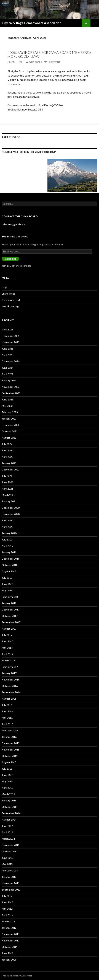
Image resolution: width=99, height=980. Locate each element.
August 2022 (9, 438)
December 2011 (11, 934)
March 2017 (8, 660)
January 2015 (9, 800)
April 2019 (7, 546)
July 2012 (7, 896)
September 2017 (11, 622)
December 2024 (11, 361)
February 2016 (10, 730)
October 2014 (10, 807)
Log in (5, 287)
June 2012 (8, 902)
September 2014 (11, 813)
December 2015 (11, 743)
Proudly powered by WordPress (17, 976)
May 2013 (7, 864)
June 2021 (8, 482)
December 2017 (11, 610)
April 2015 (7, 788)
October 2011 (10, 947)
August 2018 (9, 571)
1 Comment (54, 62)
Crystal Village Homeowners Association (32, 23)
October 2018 (10, 565)
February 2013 (10, 870)
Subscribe (10, 259)
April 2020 (7, 527)
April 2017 (7, 654)
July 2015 (7, 769)
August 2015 (9, 762)
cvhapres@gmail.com (13, 224)
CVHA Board (35, 62)
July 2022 (7, 444)
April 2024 (7, 374)
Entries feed (9, 294)
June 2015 (8, 775)
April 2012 (7, 915)
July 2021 (7, 476)
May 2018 (7, 590)
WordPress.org (10, 306)
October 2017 (10, 616)
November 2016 (11, 680)
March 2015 (8, 794)
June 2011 (8, 953)
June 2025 (8, 349)
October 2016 (10, 686)
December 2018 (11, 559)
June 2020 (8, 520)
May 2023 (7, 406)
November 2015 (11, 750)
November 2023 (11, 387)
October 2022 (10, 431)
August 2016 (9, 699)
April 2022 (7, 457)
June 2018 (8, 584)
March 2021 (8, 495)
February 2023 (10, 412)
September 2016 (11, 692)
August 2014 (9, 820)
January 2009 (9, 960)
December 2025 (11, 336)
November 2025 (11, 342)
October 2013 (10, 851)
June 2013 (8, 858)
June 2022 (8, 450)
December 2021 (11, 469)
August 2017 (9, 629)
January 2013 (9, 877)
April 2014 (7, 832)
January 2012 (9, 928)
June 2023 (8, 399)
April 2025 (7, 355)
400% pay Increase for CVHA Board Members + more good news (49, 54)
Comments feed (11, 300)
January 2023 (9, 419)
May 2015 (7, 781)
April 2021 (7, 489)
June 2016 (8, 711)
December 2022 (11, 425)
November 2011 (11, 940)
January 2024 (9, 380)
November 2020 (11, 514)
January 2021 (9, 501)
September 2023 (11, 393)
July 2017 (7, 635)
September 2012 (11, 890)
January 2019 (9, 552)
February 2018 (10, 597)
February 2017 (10, 667)
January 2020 (9, 533)
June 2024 (8, 368)
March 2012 (8, 921)
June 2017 (8, 641)
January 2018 (9, 603)
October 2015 (10, 756)
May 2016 (7, 718)
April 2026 (7, 329)
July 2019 (7, 540)
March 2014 (8, 839)
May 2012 (7, 909)
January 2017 (9, 673)
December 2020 (11, 508)
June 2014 (8, 826)
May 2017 (7, 648)
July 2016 (7, 705)
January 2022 (9, 463)
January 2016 (9, 737)
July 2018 (7, 578)
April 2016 (7, 724)
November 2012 (11, 883)
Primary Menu (95, 23)
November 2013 (11, 845)
